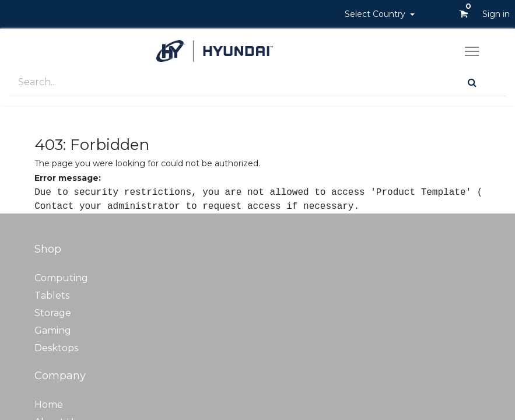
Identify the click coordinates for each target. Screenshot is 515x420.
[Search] (472, 83)
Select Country (376, 14)
